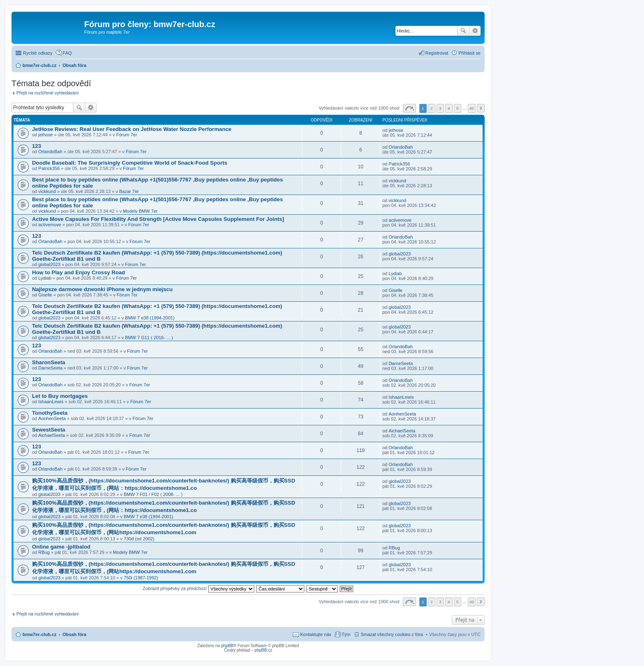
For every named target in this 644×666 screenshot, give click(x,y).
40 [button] (472, 108)
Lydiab (45, 278)
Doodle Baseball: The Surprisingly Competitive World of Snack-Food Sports (130, 163)
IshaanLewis (51, 402)
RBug (44, 552)
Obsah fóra (74, 634)
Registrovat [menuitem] (437, 53)
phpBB (227, 646)
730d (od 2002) (139, 539)
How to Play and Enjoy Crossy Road (78, 272)
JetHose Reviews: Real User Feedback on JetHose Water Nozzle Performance (132, 129)
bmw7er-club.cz (40, 634)
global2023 (49, 264)
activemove (50, 225)
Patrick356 (49, 168)
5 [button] (458, 108)
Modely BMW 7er (140, 211)
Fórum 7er (127, 135)
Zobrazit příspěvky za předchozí (199, 588)
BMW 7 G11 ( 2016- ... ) (149, 338)
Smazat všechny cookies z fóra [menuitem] (392, 634)
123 (37, 146)
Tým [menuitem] (346, 634)
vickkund (47, 191)
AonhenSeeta (52, 418)
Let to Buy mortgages (60, 396)
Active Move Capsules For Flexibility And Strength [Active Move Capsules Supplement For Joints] (158, 219)
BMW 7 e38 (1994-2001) (149, 318)
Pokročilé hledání (475, 31)
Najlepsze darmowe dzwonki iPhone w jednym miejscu (102, 289)
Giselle (45, 295)
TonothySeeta (50, 413)
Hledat (463, 31)
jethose (45, 135)
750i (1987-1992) (141, 578)
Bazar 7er (129, 191)
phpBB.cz (263, 650)
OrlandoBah (50, 152)
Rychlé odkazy (38, 53)
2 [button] (432, 108)
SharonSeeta (49, 362)
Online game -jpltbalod (61, 547)
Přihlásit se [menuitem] (469, 53)
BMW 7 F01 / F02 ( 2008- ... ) (153, 494)
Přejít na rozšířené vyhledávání (48, 93)
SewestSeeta (49, 430)
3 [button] (440, 108)
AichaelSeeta (52, 435)
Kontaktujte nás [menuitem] (316, 634)
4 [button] (449, 108)
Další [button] (481, 108)
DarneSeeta (50, 368)
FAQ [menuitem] (67, 53)
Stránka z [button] (409, 108)
